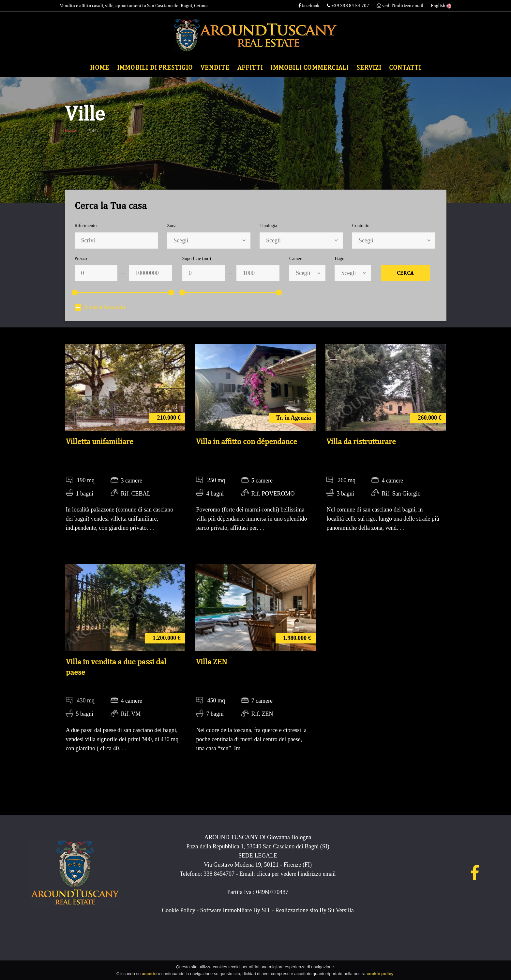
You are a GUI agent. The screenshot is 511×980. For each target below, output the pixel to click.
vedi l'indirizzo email (400, 6)
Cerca (405, 273)
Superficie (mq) (197, 259)
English (441, 6)
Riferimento (86, 226)
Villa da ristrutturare (361, 441)
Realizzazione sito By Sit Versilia (315, 910)
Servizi (369, 68)
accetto (149, 975)
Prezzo (81, 259)
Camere (296, 259)
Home (100, 68)
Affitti (250, 68)
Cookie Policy (179, 910)
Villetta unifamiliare (100, 441)
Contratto (361, 226)
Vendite (215, 68)
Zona (172, 226)
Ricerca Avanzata (100, 307)
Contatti (405, 68)
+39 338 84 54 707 (348, 6)
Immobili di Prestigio (155, 68)
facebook (309, 6)
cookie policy (380, 975)
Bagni (340, 259)
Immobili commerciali (309, 68)
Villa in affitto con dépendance (247, 441)
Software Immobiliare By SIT (235, 910)
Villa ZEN (211, 662)
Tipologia (268, 226)
